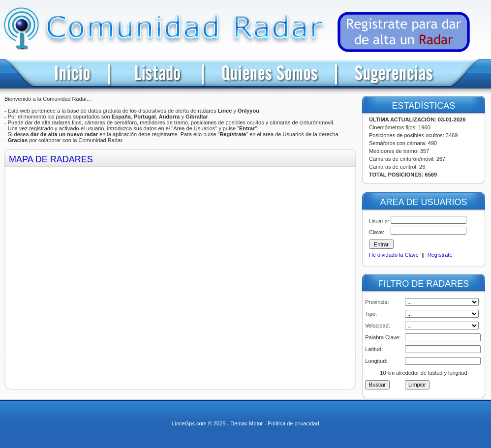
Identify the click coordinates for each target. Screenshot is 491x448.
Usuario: (379, 221)
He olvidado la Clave (394, 255)
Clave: (377, 232)
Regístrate (440, 255)
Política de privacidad (293, 423)
